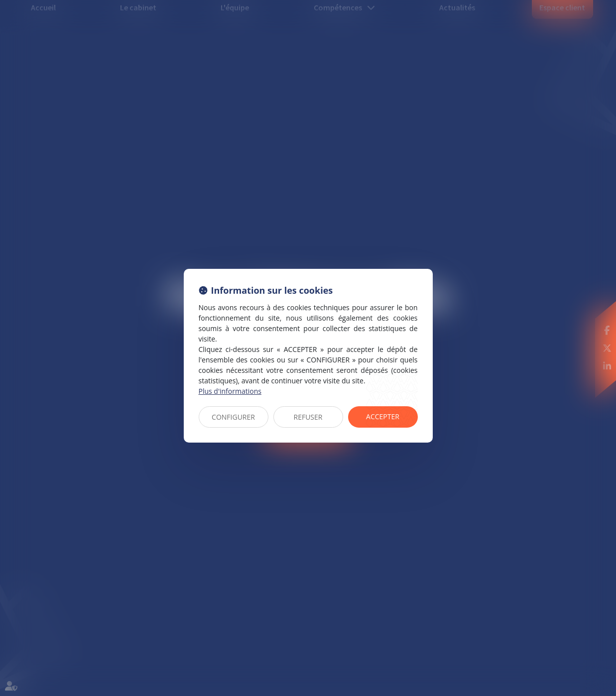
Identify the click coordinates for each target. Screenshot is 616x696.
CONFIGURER (233, 417)
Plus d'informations (230, 391)
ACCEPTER (383, 416)
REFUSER (308, 417)
